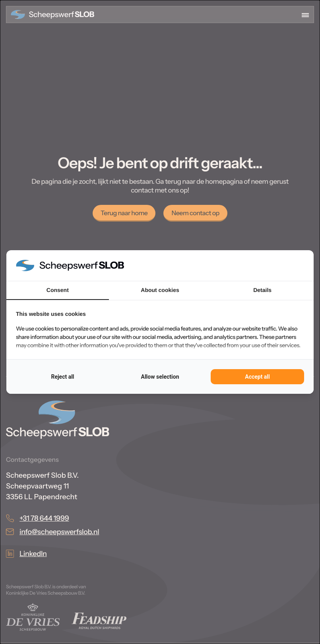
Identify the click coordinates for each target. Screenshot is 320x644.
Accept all (257, 377)
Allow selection (160, 377)
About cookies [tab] (160, 290)
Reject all (62, 377)
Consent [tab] (58, 290)
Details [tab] (262, 290)
